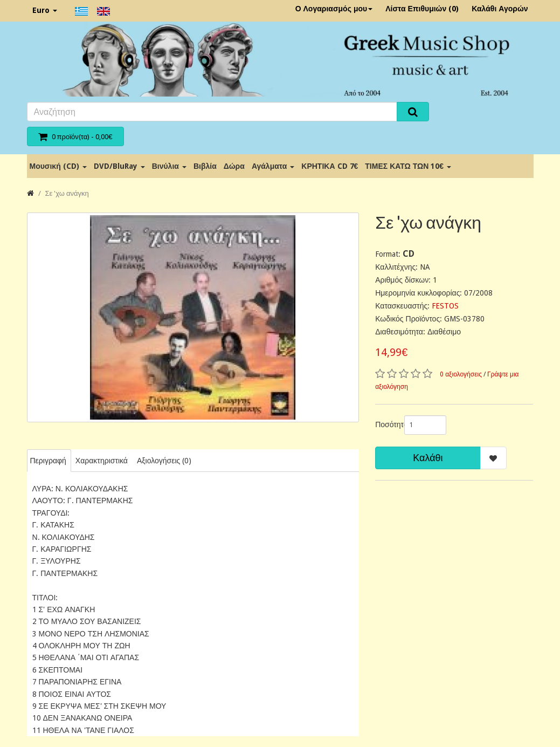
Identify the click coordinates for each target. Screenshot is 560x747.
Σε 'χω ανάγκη (67, 193)
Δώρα (234, 166)
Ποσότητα (386, 424)
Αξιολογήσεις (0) (164, 461)
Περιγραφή (48, 461)
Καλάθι (428, 458)
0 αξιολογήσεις (461, 374)
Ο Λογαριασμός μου (334, 9)
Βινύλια (169, 166)
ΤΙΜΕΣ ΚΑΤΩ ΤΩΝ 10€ (408, 166)
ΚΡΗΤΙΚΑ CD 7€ (330, 166)
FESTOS (445, 306)
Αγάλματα (273, 166)
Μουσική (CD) (58, 166)
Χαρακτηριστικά (102, 461)
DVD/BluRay (119, 166)
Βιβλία (205, 166)
